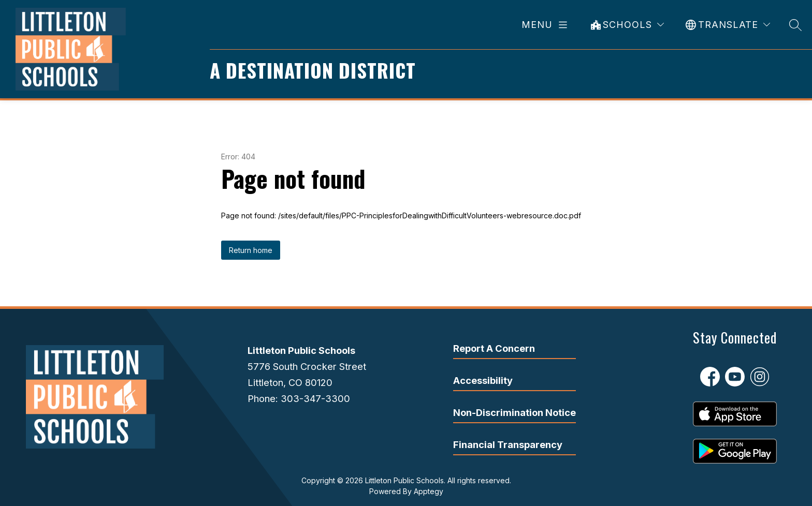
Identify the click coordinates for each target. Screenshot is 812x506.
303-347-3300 (315, 398)
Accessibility (483, 380)
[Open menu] (546, 25)
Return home (251, 250)
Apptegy (429, 491)
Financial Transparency (508, 444)
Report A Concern (494, 348)
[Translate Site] (728, 25)
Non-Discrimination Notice (514, 412)
